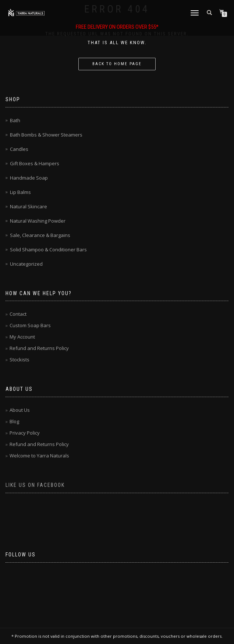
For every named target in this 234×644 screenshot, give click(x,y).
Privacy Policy (25, 433)
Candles (19, 149)
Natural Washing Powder (38, 221)
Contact (18, 314)
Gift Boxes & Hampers (35, 163)
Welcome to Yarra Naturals (39, 456)
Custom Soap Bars (30, 325)
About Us (20, 410)
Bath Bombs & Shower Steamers (46, 135)
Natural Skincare (29, 206)
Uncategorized (26, 264)
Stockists (19, 360)
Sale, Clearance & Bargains (40, 235)
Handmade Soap (29, 178)
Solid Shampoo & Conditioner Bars (48, 250)
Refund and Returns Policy (39, 348)
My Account (22, 337)
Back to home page (117, 64)
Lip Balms (20, 192)
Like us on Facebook (35, 485)
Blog (14, 421)
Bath (15, 120)
